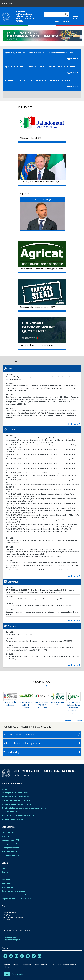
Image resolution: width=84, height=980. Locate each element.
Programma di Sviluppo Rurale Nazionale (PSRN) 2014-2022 (74, 708)
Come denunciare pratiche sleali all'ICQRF (38, 307)
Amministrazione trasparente (42, 735)
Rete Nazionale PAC (58, 704)
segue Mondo (72, 720)
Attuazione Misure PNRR (31, 138)
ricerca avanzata (61, 21)
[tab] (42, 56)
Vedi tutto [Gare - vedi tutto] (74, 424)
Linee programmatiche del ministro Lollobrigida (40, 181)
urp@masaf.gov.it (10, 937)
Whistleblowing (42, 752)
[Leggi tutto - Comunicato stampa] (42, 58)
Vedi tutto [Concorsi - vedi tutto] (74, 576)
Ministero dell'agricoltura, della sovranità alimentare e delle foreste (25, 16)
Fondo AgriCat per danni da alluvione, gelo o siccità (41, 269)
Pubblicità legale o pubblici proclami (42, 743)
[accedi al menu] (76, 16)
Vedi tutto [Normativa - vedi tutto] (74, 621)
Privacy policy (18, 974)
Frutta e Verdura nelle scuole (10, 704)
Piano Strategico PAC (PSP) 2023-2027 (42, 705)
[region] (42, 703)
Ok (7, 974)
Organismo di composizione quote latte (36, 345)
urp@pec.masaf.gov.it (12, 940)
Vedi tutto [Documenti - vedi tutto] (74, 665)
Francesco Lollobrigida (42, 200)
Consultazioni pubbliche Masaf (26, 705)
